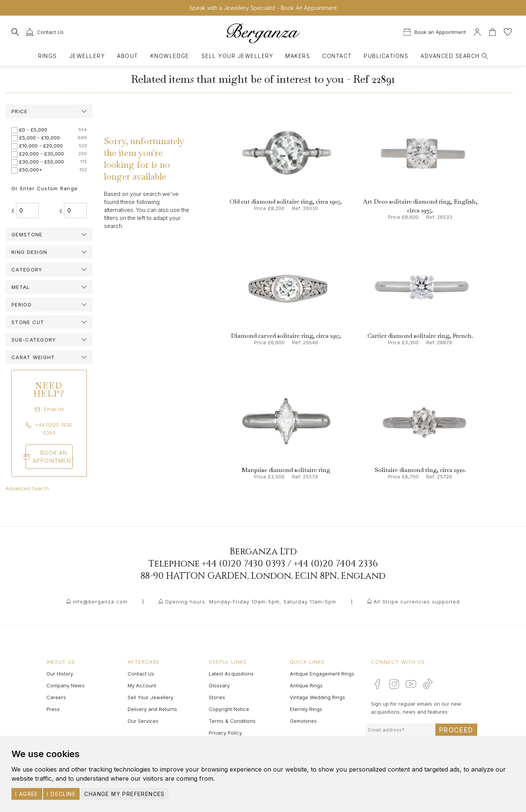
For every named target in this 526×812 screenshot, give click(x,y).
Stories (217, 697)
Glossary (219, 685)
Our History (60, 674)
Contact (337, 56)
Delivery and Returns (152, 709)
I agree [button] (27, 794)
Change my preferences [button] (124, 794)
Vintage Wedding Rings (317, 697)
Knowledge (170, 56)
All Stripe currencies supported (417, 602)
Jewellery (87, 56)
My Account (142, 685)
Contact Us (141, 674)
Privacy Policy (225, 733)
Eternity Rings (306, 709)
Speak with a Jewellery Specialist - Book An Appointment (263, 8)
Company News (66, 685)
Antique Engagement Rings (322, 674)
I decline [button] (61, 794)
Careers (56, 697)
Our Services (143, 721)
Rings (47, 56)
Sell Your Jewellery (237, 56)
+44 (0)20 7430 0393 (244, 564)
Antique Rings (306, 685)
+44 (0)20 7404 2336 (336, 564)
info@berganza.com (100, 602)
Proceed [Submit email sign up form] (456, 730)
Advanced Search (27, 488)
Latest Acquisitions (231, 674)
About (127, 56)
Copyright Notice (229, 709)
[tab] (49, 111)
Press (53, 709)
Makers (298, 56)
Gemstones (303, 721)
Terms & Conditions (232, 721)
